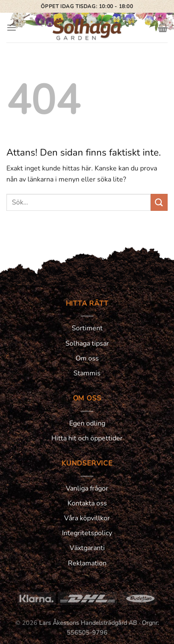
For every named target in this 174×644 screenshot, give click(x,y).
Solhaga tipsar (87, 343)
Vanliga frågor (87, 488)
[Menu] (11, 27)
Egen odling (87, 423)
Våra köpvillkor (87, 518)
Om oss (87, 358)
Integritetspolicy (87, 533)
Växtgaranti (87, 548)
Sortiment (87, 328)
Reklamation (87, 563)
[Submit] (159, 202)
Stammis (87, 373)
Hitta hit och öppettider (87, 438)
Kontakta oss (87, 503)
